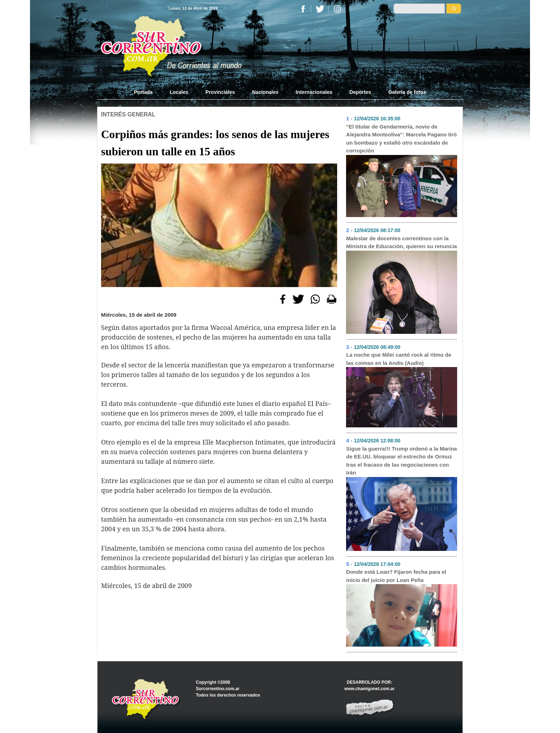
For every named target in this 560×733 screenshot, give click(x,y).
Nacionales (265, 92)
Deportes (360, 92)
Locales (179, 92)
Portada (147, 92)
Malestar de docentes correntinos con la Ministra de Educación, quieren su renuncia (401, 242)
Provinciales (220, 92)
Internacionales (314, 92)
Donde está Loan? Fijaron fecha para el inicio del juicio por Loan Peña (396, 576)
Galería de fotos (407, 92)
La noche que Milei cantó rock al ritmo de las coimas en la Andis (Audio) (399, 359)
